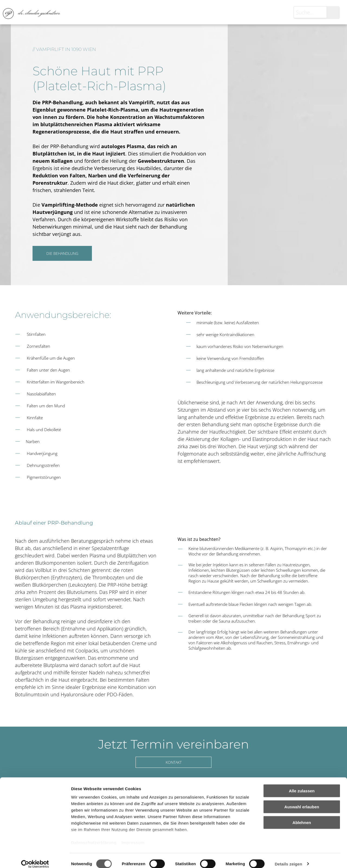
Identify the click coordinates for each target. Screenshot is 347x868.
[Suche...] (310, 12)
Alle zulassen (302, 784)
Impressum (133, 836)
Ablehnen (302, 816)
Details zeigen (288, 857)
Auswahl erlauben (302, 800)
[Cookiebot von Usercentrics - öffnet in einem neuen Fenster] (35, 857)
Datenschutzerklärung (94, 836)
